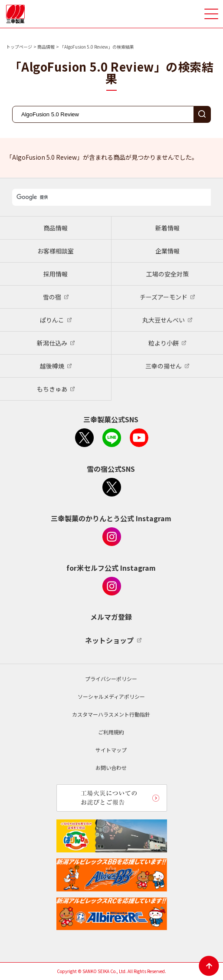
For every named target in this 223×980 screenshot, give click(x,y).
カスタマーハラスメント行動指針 (111, 714)
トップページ (19, 47)
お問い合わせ (111, 768)
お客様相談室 (56, 251)
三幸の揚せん (164, 366)
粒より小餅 (164, 343)
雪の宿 (52, 297)
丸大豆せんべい (164, 320)
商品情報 (46, 47)
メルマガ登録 (111, 617)
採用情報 (56, 274)
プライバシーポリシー (111, 679)
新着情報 (167, 228)
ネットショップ (109, 640)
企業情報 (167, 251)
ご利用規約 (111, 732)
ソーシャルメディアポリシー (111, 696)
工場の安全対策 (167, 274)
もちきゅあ (52, 389)
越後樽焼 (52, 366)
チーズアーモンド (164, 297)
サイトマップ (111, 750)
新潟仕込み (52, 343)
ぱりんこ (52, 320)
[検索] (111, 197)
